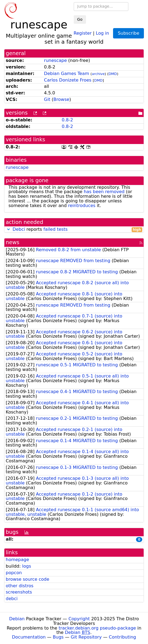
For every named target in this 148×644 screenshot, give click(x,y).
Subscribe (128, 33)
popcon (14, 573)
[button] (8, 229)
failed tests (55, 229)
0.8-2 (67, 120)
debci (12, 599)
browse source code (27, 579)
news (13, 242)
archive (98, 74)
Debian (17, 619)
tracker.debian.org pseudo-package (97, 628)
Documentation (29, 637)
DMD (113, 74)
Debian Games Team (66, 74)
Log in (102, 33)
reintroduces (82, 206)
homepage (17, 560)
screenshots (19, 592)
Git (47, 99)
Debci (19, 229)
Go (80, 19)
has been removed (104, 192)
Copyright (79, 619)
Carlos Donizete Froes (68, 80)
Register (83, 33)
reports (74, 230)
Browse (61, 99)
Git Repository (86, 637)
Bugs (58, 637)
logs (27, 566)
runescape (55, 60)
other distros (20, 586)
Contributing (123, 637)
